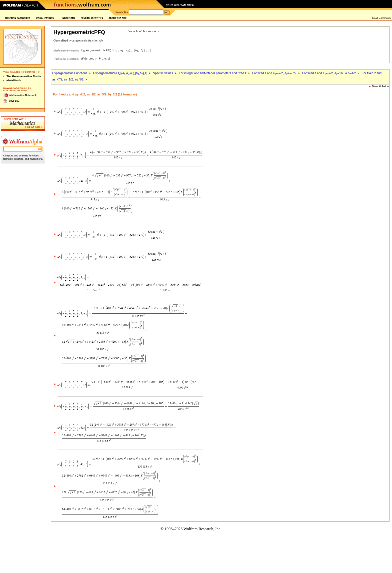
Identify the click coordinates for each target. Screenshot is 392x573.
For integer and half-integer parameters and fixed (212, 73)
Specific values (163, 73)
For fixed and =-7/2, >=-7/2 (274, 73)
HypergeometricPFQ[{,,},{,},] (120, 73)
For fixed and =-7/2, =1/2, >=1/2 (329, 73)
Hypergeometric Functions (70, 73)
